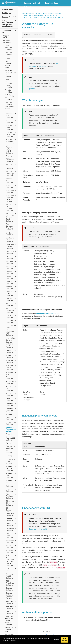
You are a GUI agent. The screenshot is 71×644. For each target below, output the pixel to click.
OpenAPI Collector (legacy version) (11, 411)
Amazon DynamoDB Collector (11, 134)
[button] (24, 10)
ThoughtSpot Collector (11, 608)
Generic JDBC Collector (11, 293)
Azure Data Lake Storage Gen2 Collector (11, 217)
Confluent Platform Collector (11, 247)
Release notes (8, 9)
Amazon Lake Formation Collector (11, 159)
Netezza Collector (11, 399)
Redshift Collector (11, 520)
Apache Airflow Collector (11, 116)
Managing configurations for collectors (10, 73)
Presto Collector (11, 490)
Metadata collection (10, 42)
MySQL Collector (11, 394)
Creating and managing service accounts (8, 83)
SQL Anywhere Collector (11, 583)
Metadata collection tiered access (8, 56)
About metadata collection (8, 48)
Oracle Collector (11, 418)
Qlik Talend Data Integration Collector (11, 512)
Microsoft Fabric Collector (11, 368)
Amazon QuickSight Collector (11, 174)
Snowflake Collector (11, 552)
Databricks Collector (11, 253)
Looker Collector (11, 352)
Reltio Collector (11, 525)
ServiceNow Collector (11, 542)
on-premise (43, 66)
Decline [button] (57, 640)
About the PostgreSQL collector (11, 429)
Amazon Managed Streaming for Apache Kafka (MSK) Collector (11, 146)
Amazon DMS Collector (11, 127)
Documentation (28, 14)
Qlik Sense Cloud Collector (11, 503)
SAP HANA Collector (11, 536)
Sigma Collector (11, 547)
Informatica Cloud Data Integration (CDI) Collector (11, 330)
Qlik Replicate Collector (11, 496)
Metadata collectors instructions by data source (11, 107)
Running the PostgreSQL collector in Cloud (11, 460)
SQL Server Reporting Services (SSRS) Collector (11, 573)
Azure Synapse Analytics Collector (11, 227)
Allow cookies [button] (65, 640)
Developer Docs (51, 3)
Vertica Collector (11, 613)
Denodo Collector (11, 273)
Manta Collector (11, 357)
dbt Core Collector (11, 263)
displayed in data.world (38, 529)
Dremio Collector (11, 283)
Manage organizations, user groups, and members (9, 24)
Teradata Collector (11, 603)
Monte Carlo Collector (11, 388)
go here (32, 89)
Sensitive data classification (48, 314)
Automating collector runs (11, 629)
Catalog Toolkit (9, 17)
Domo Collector (11, 278)
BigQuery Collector (11, 234)
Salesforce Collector (11, 530)
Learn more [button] (13, 641)
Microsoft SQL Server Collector (11, 376)
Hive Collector (11, 304)
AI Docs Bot (28, 7)
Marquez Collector (11, 362)
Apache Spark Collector (9, 181)
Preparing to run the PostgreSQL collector (11, 437)
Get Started (9, 13)
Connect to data (9, 31)
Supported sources (7, 37)
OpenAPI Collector (11, 404)
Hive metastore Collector (11, 310)
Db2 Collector (11, 258)
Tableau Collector (11, 589)
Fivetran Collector (11, 288)
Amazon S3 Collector (11, 167)
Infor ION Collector (11, 321)
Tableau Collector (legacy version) (11, 596)
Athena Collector (11, 187)
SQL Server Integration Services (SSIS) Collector (11, 560)
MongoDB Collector (11, 382)
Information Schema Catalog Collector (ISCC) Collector (11, 343)
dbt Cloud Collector (11, 268)
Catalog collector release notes (8, 64)
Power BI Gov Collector (11, 475)
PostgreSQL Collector (11, 423)
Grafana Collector (11, 299)
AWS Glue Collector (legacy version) (11, 198)
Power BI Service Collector (11, 468)
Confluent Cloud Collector (11, 240)
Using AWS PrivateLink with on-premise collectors (9, 621)
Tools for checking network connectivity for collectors (9, 95)
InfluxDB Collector (11, 316)
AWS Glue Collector (11, 192)
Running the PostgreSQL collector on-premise (11, 448)
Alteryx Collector (11, 121)
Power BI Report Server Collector (11, 483)
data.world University (33, 3)
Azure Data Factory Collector (11, 207)
